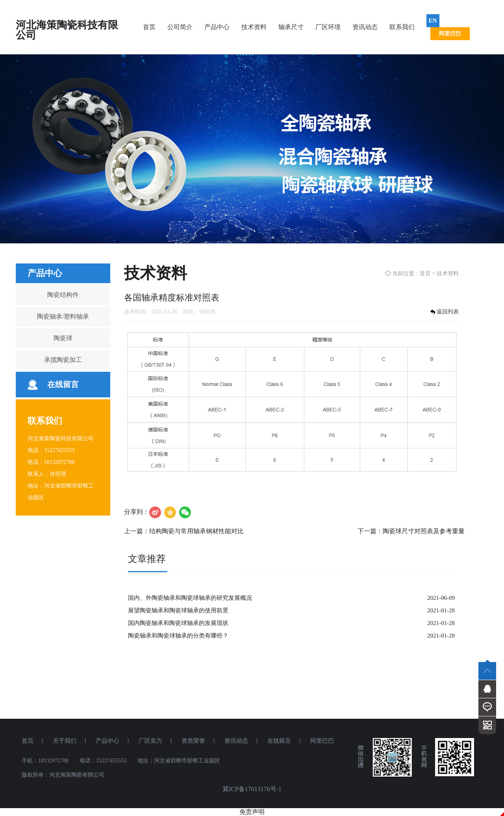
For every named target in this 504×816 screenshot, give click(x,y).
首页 (149, 27)
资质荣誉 (193, 741)
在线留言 (63, 384)
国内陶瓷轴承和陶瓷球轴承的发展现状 (178, 623)
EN (433, 20)
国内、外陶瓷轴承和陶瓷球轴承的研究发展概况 (190, 598)
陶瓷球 (63, 338)
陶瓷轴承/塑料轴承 (63, 316)
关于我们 (65, 741)
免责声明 (252, 812)
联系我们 (402, 27)
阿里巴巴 (450, 34)
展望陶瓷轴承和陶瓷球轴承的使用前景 (178, 610)
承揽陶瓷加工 (63, 360)
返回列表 (444, 312)
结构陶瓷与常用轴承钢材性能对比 (196, 531)
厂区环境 (328, 27)
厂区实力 (150, 741)
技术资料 (254, 27)
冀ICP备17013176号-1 (252, 789)
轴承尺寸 (291, 27)
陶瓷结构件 (63, 295)
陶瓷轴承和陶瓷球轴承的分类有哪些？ (178, 636)
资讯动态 (365, 27)
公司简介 (180, 27)
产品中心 (217, 27)
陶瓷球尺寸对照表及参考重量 (424, 531)
